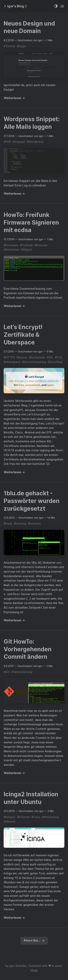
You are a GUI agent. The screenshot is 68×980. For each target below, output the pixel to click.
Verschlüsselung (35, 362)
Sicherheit (13, 250)
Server (23, 357)
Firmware (12, 245)
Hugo (22, 46)
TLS (59, 357)
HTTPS (10, 357)
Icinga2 (10, 817)
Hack (9, 524)
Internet (42, 245)
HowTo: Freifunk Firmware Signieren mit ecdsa (31, 222)
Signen (28, 250)
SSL (51, 357)
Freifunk (27, 245)
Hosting (21, 524)
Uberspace (13, 362)
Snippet (20, 142)
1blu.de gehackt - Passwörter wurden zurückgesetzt (32, 501)
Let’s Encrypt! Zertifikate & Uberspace (23, 335)
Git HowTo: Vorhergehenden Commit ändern (28, 649)
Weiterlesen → (14, 98)
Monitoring (51, 817)
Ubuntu (10, 822)
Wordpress (36, 142)
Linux (37, 817)
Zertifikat (56, 362)
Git (8, 672)
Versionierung (23, 672)
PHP (8, 142)
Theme (10, 46)
